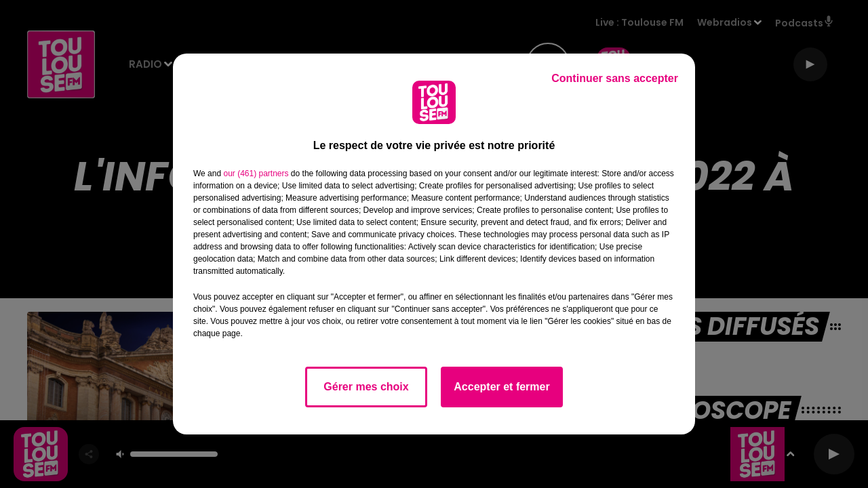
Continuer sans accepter (615, 78)
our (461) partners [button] (256, 174)
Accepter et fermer (501, 387)
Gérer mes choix (366, 387)
